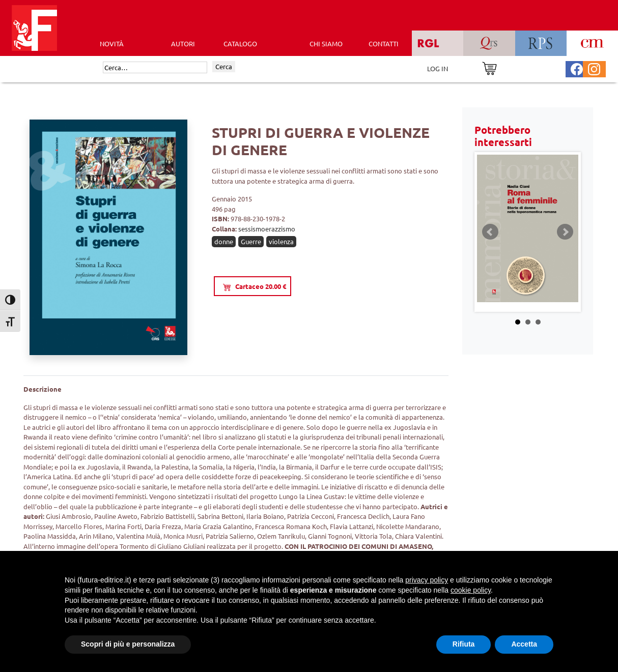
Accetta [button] (524, 644)
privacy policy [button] (427, 580)
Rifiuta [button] (464, 644)
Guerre (251, 241)
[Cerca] (155, 68)
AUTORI (183, 43)
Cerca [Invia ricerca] (224, 66)
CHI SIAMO (326, 43)
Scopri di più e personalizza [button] (128, 644)
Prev (490, 232)
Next (565, 232)
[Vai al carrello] (489, 67)
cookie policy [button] (471, 590)
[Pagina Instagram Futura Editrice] (594, 68)
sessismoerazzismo (267, 229)
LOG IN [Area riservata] (438, 68)
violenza (281, 241)
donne (224, 241)
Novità (112, 43)
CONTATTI (384, 43)
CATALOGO (240, 43)
